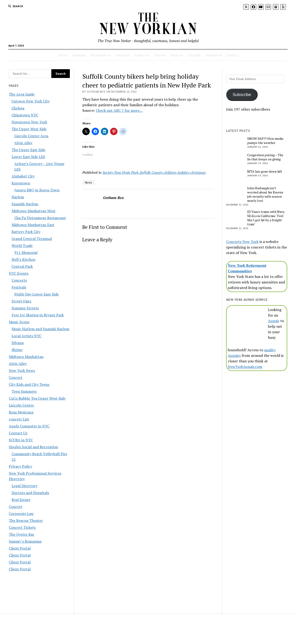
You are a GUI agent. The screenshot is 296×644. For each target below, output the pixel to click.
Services (212, 55)
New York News (22, 370)
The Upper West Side (29, 129)
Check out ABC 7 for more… (119, 110)
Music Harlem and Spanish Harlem (40, 329)
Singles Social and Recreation (33, 447)
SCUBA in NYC (21, 440)
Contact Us (18, 433)
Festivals (19, 287)
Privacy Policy (20, 466)
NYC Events (19, 273)
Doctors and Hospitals (30, 493)
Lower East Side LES (28, 157)
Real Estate (21, 500)
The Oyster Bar (22, 534)
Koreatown (21, 183)
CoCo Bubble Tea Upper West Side (37, 398)
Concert (16, 377)
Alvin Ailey (23, 143)
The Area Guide (22, 94)
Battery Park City (26, 232)
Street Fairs (21, 301)
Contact (233, 55)
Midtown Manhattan (26, 357)
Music (175, 55)
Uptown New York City (31, 101)
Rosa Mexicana (21, 412)
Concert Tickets (22, 527)
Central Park (22, 266)
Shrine (17, 350)
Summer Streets (25, 308)
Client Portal (20, 548)
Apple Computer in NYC (29, 426)
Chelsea (18, 108)
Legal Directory (25, 486)
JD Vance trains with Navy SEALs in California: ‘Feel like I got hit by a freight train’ (266, 218)
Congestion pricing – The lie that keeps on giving (265, 157)
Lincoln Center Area (31, 136)
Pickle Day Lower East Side (37, 294)
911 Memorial (26, 252)
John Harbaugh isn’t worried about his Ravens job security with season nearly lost (265, 194)
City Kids (194, 55)
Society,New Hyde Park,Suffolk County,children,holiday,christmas (154, 172)
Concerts (19, 280)
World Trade (22, 246)
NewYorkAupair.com (245, 367)
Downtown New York (29, 122)
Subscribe (242, 95)
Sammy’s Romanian (25, 541)
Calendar (79, 55)
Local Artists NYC (26, 336)
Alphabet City (23, 176)
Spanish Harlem (25, 204)
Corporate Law (21, 513)
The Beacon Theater (26, 520)
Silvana (18, 343)
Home (63, 55)
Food (158, 55)
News (89, 182)
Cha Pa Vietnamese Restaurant (40, 218)
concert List (19, 419)
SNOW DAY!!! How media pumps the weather (265, 141)
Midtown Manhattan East (33, 225)
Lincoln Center (21, 405)
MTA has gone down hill (265, 171)
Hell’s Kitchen (23, 259)
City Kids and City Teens (29, 384)
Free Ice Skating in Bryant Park (38, 315)
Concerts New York (242, 242)
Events (140, 55)
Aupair (274, 321)
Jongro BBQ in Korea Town (37, 190)
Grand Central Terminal (32, 239)
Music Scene (19, 322)
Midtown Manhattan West (34, 211)
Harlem (18, 197)
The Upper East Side (28, 150)
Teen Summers (24, 391)
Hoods (121, 55)
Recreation (99, 55)
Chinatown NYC (25, 115)
